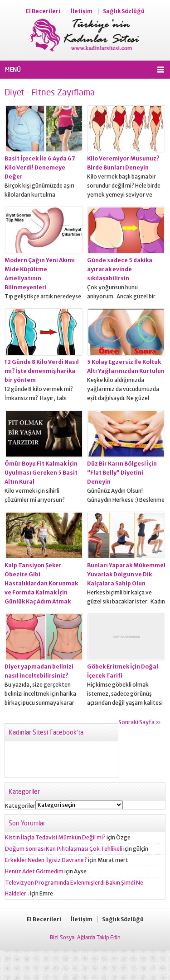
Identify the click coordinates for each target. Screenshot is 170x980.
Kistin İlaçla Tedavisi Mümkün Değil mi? (55, 837)
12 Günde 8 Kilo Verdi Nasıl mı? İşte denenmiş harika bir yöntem (42, 371)
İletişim (82, 11)
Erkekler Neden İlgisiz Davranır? (46, 860)
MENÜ (13, 70)
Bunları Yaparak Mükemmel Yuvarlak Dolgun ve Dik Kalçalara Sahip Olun (126, 574)
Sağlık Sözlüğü (124, 11)
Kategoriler (20, 806)
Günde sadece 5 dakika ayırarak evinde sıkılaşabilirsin (120, 269)
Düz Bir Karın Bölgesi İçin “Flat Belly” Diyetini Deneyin (122, 473)
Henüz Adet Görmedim (34, 871)
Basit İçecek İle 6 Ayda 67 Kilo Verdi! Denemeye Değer (40, 167)
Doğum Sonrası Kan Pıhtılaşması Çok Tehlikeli (64, 849)
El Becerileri (43, 11)
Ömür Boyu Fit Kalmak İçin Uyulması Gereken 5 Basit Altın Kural (41, 473)
